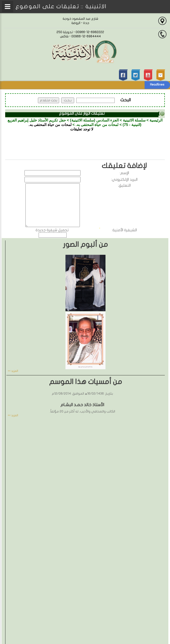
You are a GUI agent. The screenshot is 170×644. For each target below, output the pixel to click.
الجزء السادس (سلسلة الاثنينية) (94, 120)
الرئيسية (156, 120)
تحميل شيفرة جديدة (52, 230)
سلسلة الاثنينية (134, 120)
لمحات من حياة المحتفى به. (97, 125)
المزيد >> (13, 371)
